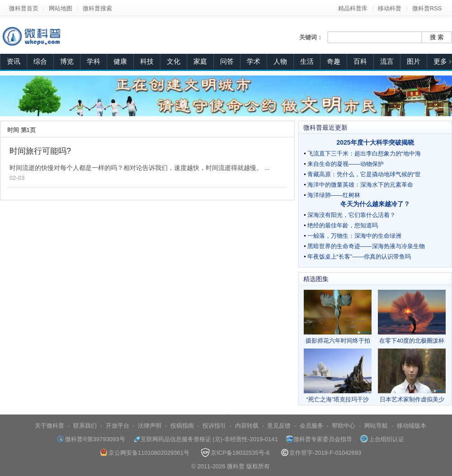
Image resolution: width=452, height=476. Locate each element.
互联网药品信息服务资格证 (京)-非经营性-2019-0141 (206, 439)
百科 (360, 61)
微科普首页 (24, 8)
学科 (94, 61)
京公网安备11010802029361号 (145, 453)
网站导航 (376, 426)
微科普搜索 (97, 8)
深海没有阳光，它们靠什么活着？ (351, 215)
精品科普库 (353, 8)
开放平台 (118, 426)
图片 (414, 61)
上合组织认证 (382, 439)
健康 (120, 61)
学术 (254, 61)
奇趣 (334, 61)
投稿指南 (182, 426)
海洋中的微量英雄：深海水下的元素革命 (360, 185)
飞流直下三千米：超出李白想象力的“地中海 (364, 153)
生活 (307, 61)
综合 (40, 61)
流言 (387, 61)
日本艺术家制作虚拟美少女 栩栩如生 (412, 376)
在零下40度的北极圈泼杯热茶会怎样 (412, 317)
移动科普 (390, 8)
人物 (280, 61)
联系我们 (85, 426)
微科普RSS (427, 8)
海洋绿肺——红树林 (334, 195)
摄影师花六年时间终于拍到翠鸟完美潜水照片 (338, 317)
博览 (67, 61)
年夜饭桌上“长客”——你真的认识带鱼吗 (359, 257)
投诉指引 (214, 426)
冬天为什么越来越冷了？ (375, 204)
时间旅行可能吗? (40, 151)
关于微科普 (49, 426)
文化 (174, 61)
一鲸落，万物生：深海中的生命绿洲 (354, 236)
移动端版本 (412, 426)
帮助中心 (344, 426)
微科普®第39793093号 (91, 439)
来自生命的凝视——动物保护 (346, 164)
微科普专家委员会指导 (319, 439)
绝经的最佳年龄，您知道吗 (343, 225)
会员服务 (311, 426)
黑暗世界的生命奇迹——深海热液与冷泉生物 (366, 246)
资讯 (14, 61)
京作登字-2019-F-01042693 (321, 453)
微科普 (236, 466)
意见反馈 (279, 426)
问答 (227, 61)
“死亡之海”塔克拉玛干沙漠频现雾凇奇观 (338, 376)
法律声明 (150, 426)
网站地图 (61, 8)
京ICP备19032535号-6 (235, 453)
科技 (147, 61)
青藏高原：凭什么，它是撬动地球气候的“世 (364, 174)
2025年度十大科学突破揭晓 (375, 142)
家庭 (200, 61)
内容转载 (247, 426)
